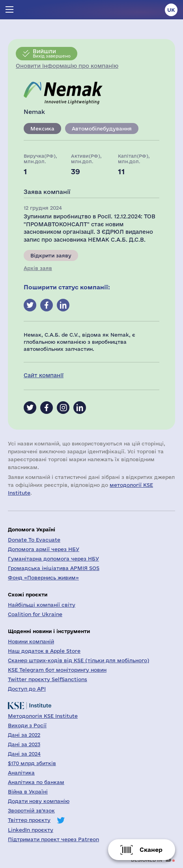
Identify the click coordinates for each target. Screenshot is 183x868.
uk (171, 10)
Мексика (42, 129)
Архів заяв (38, 268)
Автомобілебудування (102, 129)
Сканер (151, 850)
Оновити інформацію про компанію (67, 66)
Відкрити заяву (51, 255)
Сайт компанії (44, 375)
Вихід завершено (52, 53)
